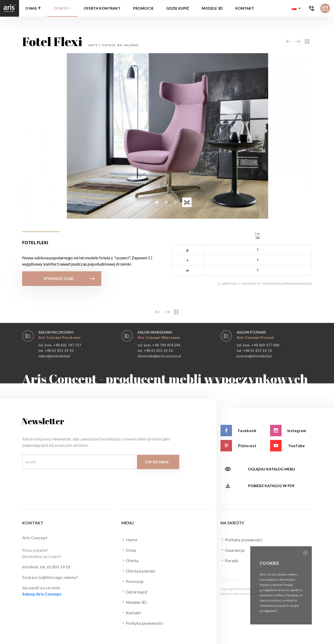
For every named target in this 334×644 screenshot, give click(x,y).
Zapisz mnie (157, 462)
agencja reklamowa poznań (240, 594)
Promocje (143, 8)
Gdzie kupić (178, 8)
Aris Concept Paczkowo (59, 337)
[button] (296, 8)
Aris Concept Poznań (255, 337)
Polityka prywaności (142, 623)
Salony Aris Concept (42, 594)
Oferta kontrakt (102, 8)
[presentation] (147, 202)
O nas (31, 8)
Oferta (61, 8)
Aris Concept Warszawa (159, 337)
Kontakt (245, 8)
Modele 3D (212, 8)
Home (129, 539)
